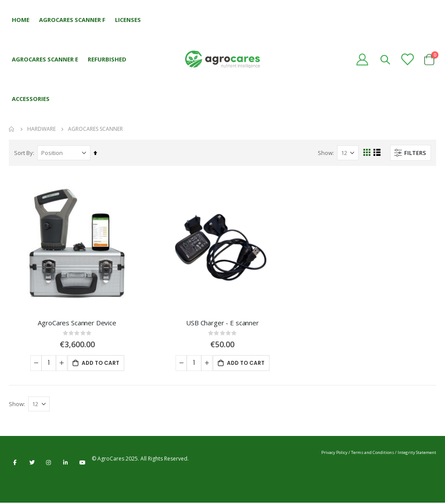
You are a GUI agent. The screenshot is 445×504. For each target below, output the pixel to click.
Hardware (41, 129)
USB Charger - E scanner (222, 323)
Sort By (23, 153)
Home (12, 129)
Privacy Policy (334, 454)
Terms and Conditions (373, 454)
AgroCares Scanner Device (77, 323)
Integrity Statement (417, 454)
